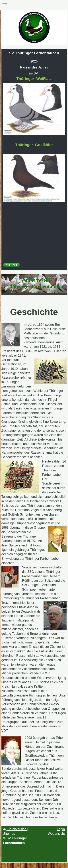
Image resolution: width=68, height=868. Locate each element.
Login (61, 829)
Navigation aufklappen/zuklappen (34, 5)
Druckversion (15, 829)
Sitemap (9, 834)
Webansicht (56, 834)
